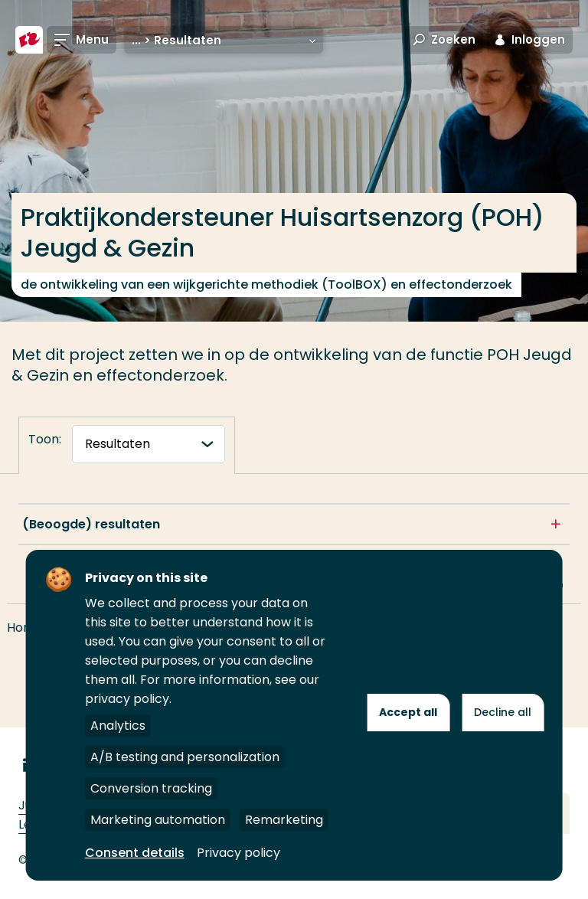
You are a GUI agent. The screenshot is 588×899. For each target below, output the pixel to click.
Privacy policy (238, 853)
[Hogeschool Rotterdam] (29, 40)
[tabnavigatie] (149, 444)
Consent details (135, 853)
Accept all (408, 712)
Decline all (503, 712)
